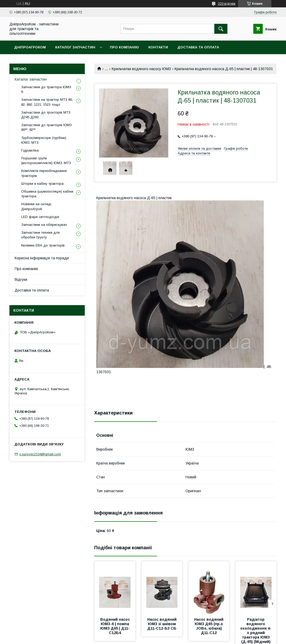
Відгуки (21, 279)
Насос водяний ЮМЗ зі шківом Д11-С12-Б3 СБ (162, 624)
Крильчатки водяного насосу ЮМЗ (141, 69)
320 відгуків (227, 4)
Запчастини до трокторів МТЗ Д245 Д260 (46, 115)
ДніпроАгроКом (30, 47)
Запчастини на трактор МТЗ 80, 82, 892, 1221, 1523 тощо (47, 102)
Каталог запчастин (75, 47)
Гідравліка (30, 150)
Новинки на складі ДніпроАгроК (36, 206)
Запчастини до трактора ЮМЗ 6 (46, 89)
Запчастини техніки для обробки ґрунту (40, 235)
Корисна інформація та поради (42, 258)
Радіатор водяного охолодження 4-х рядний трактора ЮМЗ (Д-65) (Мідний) (256, 631)
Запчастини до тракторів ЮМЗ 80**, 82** (46, 127)
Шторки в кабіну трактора (42, 184)
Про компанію (124, 47)
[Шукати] (221, 29)
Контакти (158, 47)
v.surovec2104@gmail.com (40, 454)
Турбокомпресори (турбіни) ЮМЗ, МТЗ (44, 140)
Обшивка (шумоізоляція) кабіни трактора (47, 194)
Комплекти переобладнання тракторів (44, 173)
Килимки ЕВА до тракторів (43, 245)
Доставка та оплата (198, 47)
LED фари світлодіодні (40, 217)
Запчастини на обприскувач (44, 225)
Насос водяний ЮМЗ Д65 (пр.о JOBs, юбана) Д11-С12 (209, 626)
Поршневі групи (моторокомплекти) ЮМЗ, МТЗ (46, 161)
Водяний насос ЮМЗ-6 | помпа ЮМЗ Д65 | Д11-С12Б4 (116, 626)
